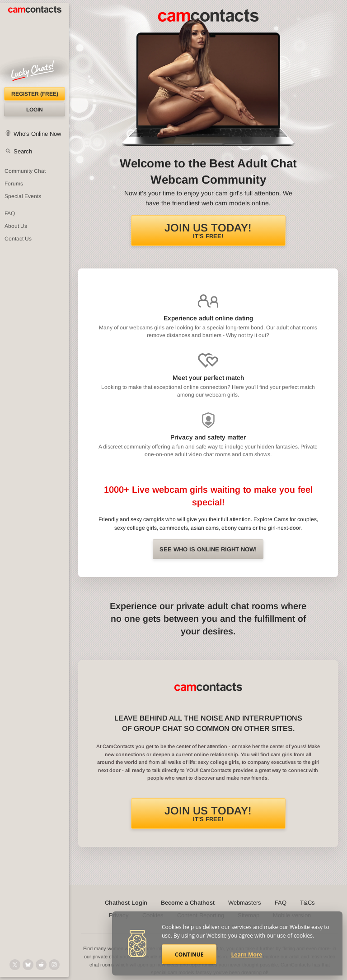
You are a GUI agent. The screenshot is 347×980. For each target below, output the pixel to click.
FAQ (281, 903)
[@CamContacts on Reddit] (41, 965)
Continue (189, 955)
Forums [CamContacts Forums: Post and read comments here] (14, 184)
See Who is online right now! (208, 549)
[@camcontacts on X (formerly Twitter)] (15, 965)
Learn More (247, 955)
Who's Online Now (37, 134)
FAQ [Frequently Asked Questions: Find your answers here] (10, 213)
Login (35, 110)
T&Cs (307, 903)
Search (23, 151)
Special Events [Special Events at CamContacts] (23, 196)
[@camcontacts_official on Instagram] (54, 965)
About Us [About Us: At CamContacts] (16, 226)
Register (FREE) (35, 94)
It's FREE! (208, 231)
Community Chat (25, 171)
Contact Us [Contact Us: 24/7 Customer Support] (18, 239)
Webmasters (245, 903)
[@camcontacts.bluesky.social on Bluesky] (28, 965)
